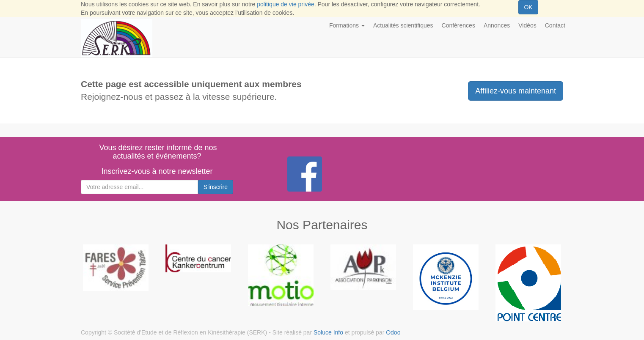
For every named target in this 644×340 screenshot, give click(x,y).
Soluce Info (328, 332)
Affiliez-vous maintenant (516, 91)
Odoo (393, 332)
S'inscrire (216, 187)
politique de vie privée (285, 4)
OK (528, 7)
